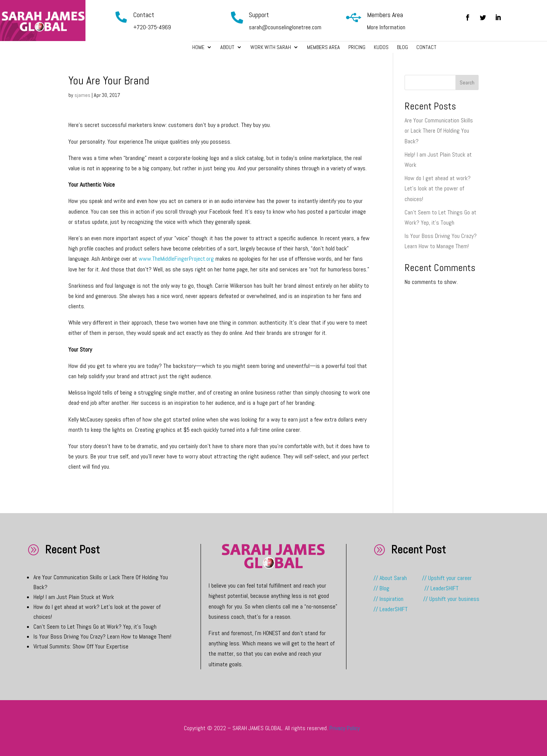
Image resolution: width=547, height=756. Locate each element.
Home (198, 48)
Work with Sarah (271, 48)
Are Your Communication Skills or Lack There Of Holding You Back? (439, 131)
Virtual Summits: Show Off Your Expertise (81, 646)
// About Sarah (397, 578)
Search (467, 82)
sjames (82, 95)
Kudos (381, 48)
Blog (402, 48)
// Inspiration (389, 599)
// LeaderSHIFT (441, 588)
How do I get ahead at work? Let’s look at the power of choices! (438, 188)
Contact (426, 48)
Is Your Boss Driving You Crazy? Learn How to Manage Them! (102, 636)
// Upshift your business (451, 599)
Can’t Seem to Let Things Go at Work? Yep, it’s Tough (95, 627)
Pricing (357, 48)
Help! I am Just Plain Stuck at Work (74, 597)
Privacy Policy (345, 728)
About (227, 48)
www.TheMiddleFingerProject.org (176, 259)
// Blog (381, 588)
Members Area (323, 48)
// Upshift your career (447, 578)
